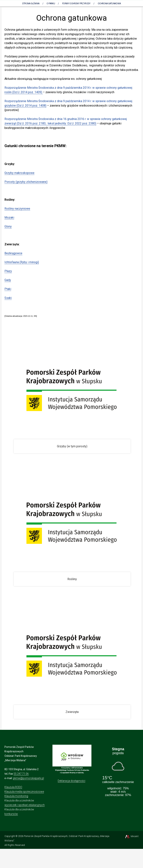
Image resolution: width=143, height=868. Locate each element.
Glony (8, 226)
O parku (51, 4)
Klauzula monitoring (16, 796)
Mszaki (9, 218)
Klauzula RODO (13, 787)
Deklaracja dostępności (71, 781)
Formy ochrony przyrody (76, 4)
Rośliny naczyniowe (17, 209)
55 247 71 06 (21, 774)
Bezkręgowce (13, 253)
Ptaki (8, 289)
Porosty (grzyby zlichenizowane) (26, 182)
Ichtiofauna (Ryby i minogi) (22, 262)
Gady (8, 280)
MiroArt (132, 836)
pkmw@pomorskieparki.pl (28, 778)
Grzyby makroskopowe (19, 173)
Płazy (8, 271)
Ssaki (8, 298)
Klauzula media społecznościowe (24, 792)
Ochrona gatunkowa (109, 4)
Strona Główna (31, 4)
